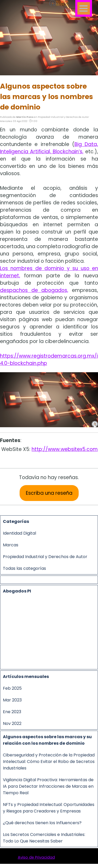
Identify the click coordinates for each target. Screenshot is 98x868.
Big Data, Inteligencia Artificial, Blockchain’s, (49, 148)
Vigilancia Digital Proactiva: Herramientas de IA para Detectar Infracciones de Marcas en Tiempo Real (48, 786)
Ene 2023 (12, 712)
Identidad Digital (19, 533)
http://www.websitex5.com (65, 449)
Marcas (11, 545)
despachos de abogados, (34, 290)
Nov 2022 (12, 723)
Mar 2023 (12, 700)
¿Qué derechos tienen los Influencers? (42, 823)
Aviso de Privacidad (36, 857)
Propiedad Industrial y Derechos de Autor (45, 557)
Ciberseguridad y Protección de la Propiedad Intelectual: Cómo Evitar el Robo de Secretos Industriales (49, 762)
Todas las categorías (24, 568)
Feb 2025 (12, 688)
